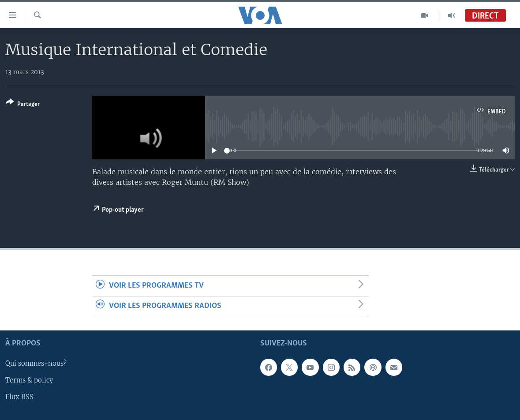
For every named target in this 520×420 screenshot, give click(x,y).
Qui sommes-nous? (36, 364)
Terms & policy (29, 381)
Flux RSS (19, 397)
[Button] (23, 105)
